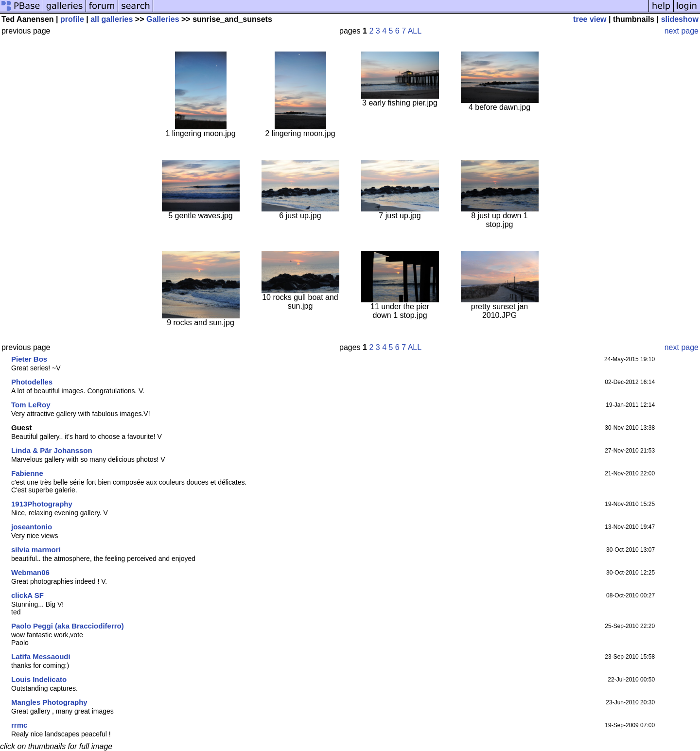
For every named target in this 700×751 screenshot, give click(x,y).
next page (682, 31)
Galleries (163, 19)
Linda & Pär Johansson (52, 450)
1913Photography (42, 504)
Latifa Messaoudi (41, 656)
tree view (590, 19)
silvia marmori (36, 550)
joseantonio (32, 527)
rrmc (19, 725)
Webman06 (30, 572)
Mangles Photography (49, 702)
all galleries (112, 19)
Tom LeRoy (31, 405)
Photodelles (32, 382)
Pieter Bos (29, 359)
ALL (415, 31)
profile (72, 19)
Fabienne (27, 473)
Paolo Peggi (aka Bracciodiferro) (68, 626)
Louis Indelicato (39, 679)
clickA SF (27, 595)
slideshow (680, 19)
